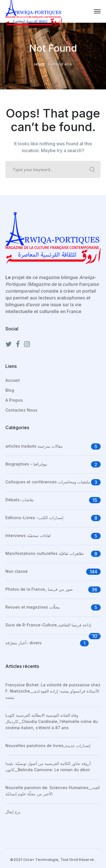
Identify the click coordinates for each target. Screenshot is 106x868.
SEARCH (92, 169)
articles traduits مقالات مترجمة (34, 446)
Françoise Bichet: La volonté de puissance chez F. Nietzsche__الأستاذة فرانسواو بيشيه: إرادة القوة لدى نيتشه (53, 691)
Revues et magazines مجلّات (33, 607)
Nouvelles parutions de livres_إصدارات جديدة (48, 746)
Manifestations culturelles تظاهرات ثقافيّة (45, 553)
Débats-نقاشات (20, 500)
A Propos (14, 400)
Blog (10, 390)
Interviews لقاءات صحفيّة (28, 535)
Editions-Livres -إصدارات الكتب (34, 518)
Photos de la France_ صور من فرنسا (39, 589)
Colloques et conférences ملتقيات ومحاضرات (48, 482)
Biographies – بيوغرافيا (26, 464)
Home (39, 64)
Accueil (13, 380)
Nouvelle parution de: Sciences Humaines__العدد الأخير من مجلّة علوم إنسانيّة (53, 791)
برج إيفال (13, 812)
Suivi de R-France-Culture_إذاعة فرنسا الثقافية (48, 625)
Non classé (17, 571)
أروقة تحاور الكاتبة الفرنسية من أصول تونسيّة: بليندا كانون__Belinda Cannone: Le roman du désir (48, 767)
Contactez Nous (21, 410)
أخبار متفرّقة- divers (23, 643)
